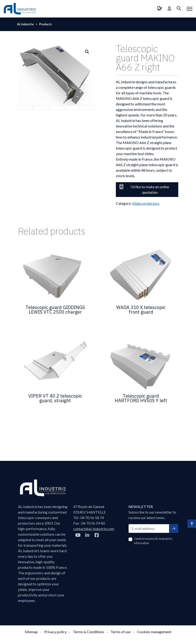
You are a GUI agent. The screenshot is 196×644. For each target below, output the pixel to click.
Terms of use (121, 632)
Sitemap (31, 632)
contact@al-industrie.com (94, 529)
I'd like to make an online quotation (144, 189)
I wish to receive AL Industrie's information (153, 541)
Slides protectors (146, 203)
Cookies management (154, 632)
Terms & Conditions (89, 632)
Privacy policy (55, 632)
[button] (87, 52)
